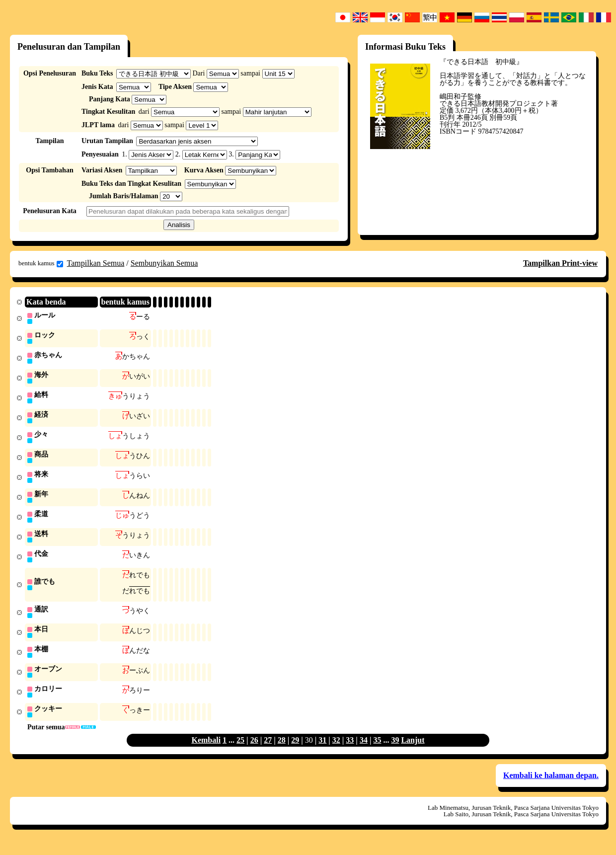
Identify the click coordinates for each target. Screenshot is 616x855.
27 (268, 750)
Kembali (206, 750)
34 (364, 750)
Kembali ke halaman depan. (551, 786)
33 (350, 750)
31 (322, 750)
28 (282, 750)
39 (395, 750)
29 (295, 750)
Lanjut (413, 750)
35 (377, 750)
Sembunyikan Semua (164, 263)
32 (336, 750)
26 (254, 750)
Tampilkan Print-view (560, 263)
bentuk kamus (41, 263)
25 (240, 750)
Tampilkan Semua (96, 263)
